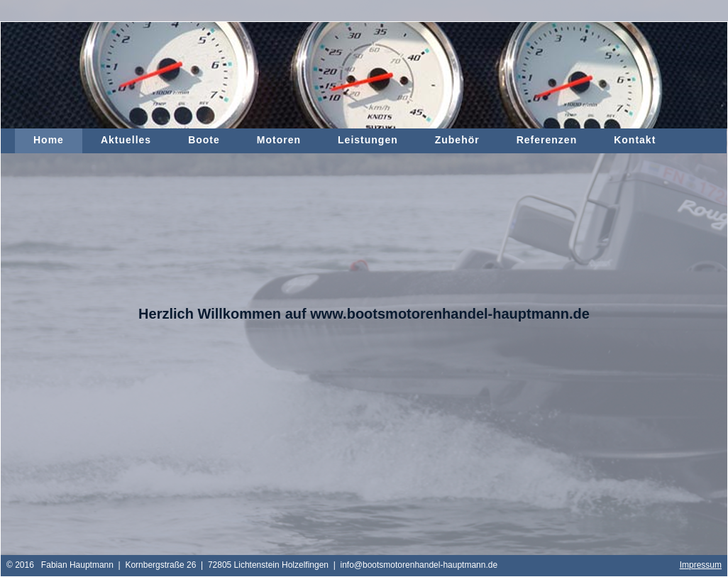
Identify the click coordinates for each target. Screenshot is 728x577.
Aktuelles (126, 140)
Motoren (279, 140)
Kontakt (635, 140)
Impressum (701, 565)
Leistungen (368, 140)
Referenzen (547, 140)
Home (49, 140)
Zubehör (457, 140)
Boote (204, 140)
